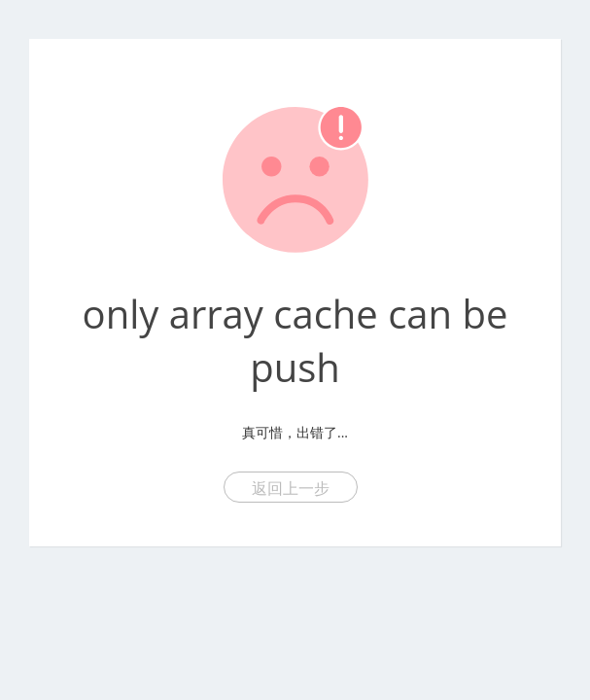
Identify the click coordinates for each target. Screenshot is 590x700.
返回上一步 (291, 488)
